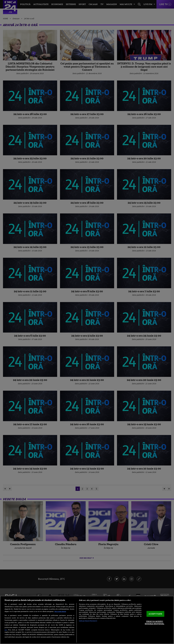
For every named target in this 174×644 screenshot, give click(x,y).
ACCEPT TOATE (155, 614)
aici (6, 630)
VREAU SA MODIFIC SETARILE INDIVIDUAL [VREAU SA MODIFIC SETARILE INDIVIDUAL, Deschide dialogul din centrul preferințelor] (154, 623)
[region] (87, 620)
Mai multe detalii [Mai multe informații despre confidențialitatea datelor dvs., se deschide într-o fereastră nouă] (60, 611)
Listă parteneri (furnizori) (88, 621)
